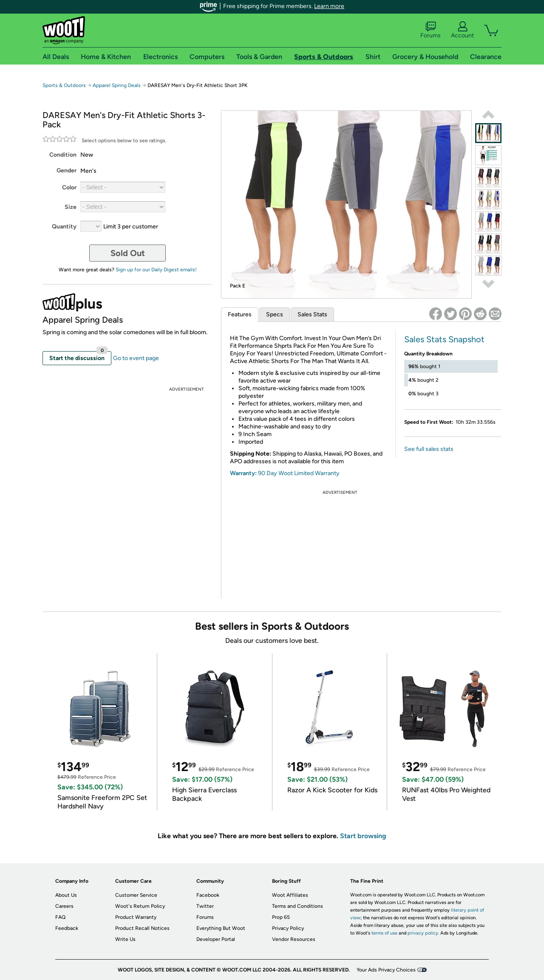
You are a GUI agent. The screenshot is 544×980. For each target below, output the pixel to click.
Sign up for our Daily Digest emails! (156, 270)
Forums (431, 30)
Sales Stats (312, 314)
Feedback (67, 928)
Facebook (208, 895)
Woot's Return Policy (140, 906)
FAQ (60, 917)
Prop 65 (281, 917)
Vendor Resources (294, 939)
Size (71, 207)
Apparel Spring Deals (117, 85)
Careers (64, 906)
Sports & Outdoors (64, 85)
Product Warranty (136, 917)
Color (69, 187)
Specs (275, 314)
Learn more (329, 6)
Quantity (64, 227)
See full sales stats (429, 449)
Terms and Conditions (297, 906)
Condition (63, 155)
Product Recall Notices (142, 928)
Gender (67, 170)
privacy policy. (423, 933)
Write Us (125, 939)
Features (240, 314)
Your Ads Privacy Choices (386, 970)
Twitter (205, 906)
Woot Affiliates (290, 895)
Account (462, 30)
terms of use (384, 933)
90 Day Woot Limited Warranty (299, 473)
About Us (66, 895)
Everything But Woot (221, 928)
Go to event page (136, 358)
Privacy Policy (288, 928)
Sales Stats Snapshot (444, 339)
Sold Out (128, 253)
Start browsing (363, 836)
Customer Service (136, 895)
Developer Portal (216, 939)
